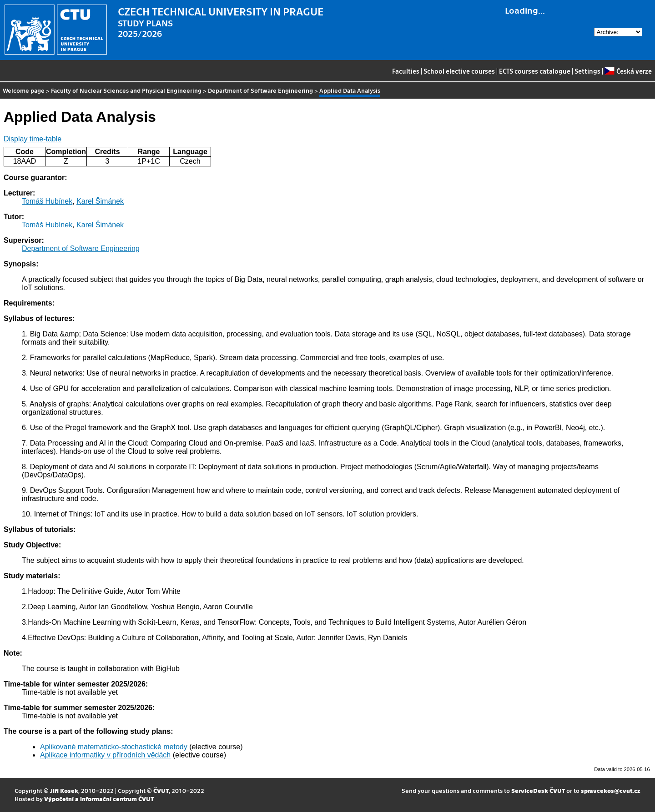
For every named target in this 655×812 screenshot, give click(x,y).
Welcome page (24, 90)
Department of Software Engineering (260, 90)
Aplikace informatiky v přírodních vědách (105, 755)
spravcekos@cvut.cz (611, 790)
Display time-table (33, 139)
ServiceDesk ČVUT (538, 790)
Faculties (406, 71)
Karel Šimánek (100, 201)
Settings (587, 71)
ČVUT (161, 790)
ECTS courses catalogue (535, 71)
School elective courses (459, 71)
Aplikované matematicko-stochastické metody (114, 747)
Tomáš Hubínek (47, 201)
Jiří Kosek (64, 790)
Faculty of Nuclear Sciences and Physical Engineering (126, 90)
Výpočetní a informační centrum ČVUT (99, 799)
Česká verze (628, 71)
